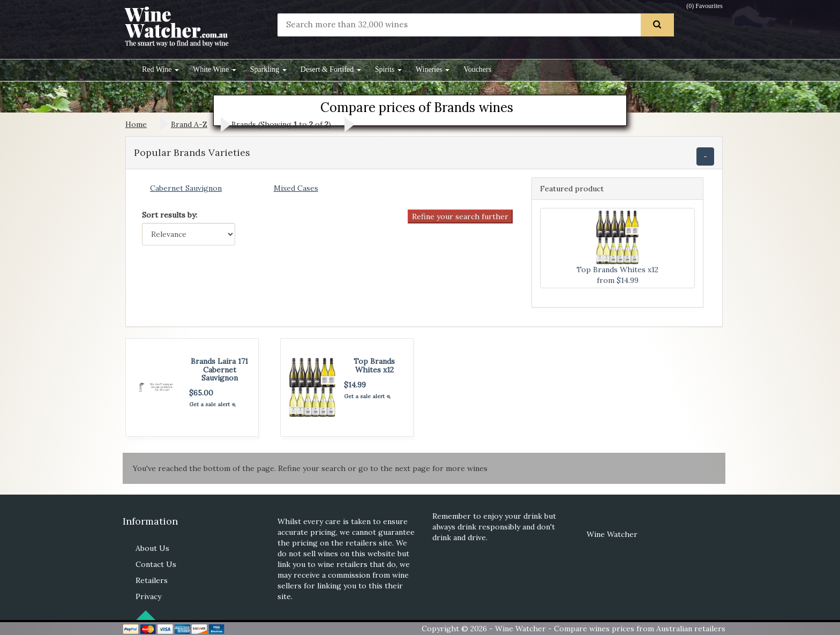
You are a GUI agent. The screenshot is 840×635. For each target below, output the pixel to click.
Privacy (148, 596)
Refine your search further (460, 216)
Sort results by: (170, 215)
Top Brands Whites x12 (374, 365)
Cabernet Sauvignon (186, 188)
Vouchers (477, 69)
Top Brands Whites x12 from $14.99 (617, 248)
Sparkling (268, 69)
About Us (152, 548)
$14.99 (355, 385)
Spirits (388, 69)
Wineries (433, 69)
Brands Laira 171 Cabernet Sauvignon (219, 369)
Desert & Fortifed (331, 69)
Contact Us (156, 564)
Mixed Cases (296, 188)
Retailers (152, 580)
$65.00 (201, 393)
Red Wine (160, 69)
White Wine (215, 69)
